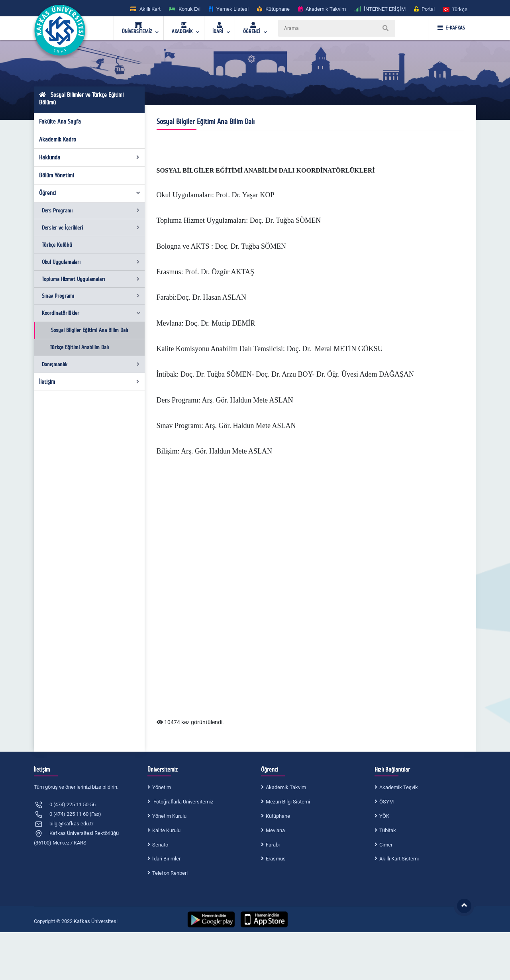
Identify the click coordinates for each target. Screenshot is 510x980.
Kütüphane (278, 816)
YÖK (384, 816)
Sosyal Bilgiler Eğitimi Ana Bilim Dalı (89, 330)
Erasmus (276, 859)
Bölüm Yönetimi (56, 175)
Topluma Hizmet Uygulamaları (91, 279)
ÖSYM (386, 802)
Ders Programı (91, 211)
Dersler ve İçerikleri (91, 228)
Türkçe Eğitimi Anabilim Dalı (79, 347)
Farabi (273, 845)
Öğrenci (90, 193)
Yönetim (162, 787)
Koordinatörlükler (91, 313)
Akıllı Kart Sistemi (399, 859)
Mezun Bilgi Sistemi (288, 802)
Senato (160, 845)
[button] (455, 9)
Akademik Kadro (58, 139)
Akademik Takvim (286, 787)
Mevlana (275, 830)
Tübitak (388, 830)
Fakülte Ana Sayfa (60, 122)
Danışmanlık (91, 364)
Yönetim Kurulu (169, 816)
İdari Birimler (166, 859)
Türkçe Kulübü (57, 245)
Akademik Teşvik (399, 787)
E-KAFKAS (451, 28)
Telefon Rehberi (170, 873)
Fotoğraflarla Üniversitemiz (183, 802)
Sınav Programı (91, 296)
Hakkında (89, 157)
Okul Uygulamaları (91, 262)
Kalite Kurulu (166, 830)
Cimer (386, 845)
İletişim (89, 382)
